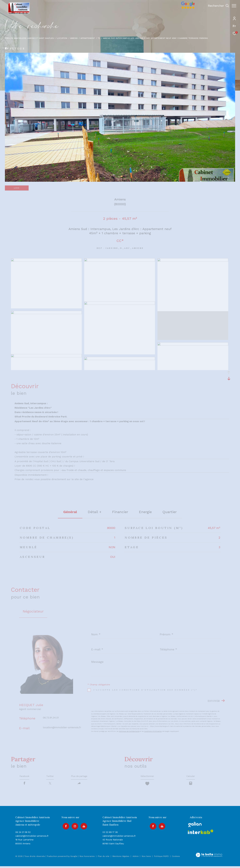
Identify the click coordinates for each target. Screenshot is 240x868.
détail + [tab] (95, 512)
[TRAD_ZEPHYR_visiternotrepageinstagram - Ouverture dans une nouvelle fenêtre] (74, 827)
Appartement (88, 38)
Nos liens (147, 858)
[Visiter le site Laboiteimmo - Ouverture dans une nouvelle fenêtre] (209, 857)
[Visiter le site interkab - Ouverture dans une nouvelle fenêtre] (201, 834)
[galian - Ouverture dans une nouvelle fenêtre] (195, 826)
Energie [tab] (145, 512)
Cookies (176, 858)
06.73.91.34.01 (51, 718)
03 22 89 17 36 (110, 834)
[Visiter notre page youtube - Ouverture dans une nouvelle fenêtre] (83, 827)
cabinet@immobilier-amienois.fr (32, 838)
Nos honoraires (87, 858)
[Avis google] (186, 9)
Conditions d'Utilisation (153, 731)
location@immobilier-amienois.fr (62, 727)
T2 (99, 38)
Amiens (74, 38)
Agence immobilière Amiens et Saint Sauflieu (30, 38)
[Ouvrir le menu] (234, 6)
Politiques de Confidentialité (129, 731)
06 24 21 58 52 (23, 834)
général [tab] (70, 512)
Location (62, 38)
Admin (136, 858)
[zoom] (46, 261)
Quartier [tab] (170, 512)
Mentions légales (121, 858)
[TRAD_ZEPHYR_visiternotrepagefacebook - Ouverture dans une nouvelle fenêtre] (65, 827)
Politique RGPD (161, 858)
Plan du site (104, 858)
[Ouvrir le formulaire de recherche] (217, 6)
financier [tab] (120, 512)
